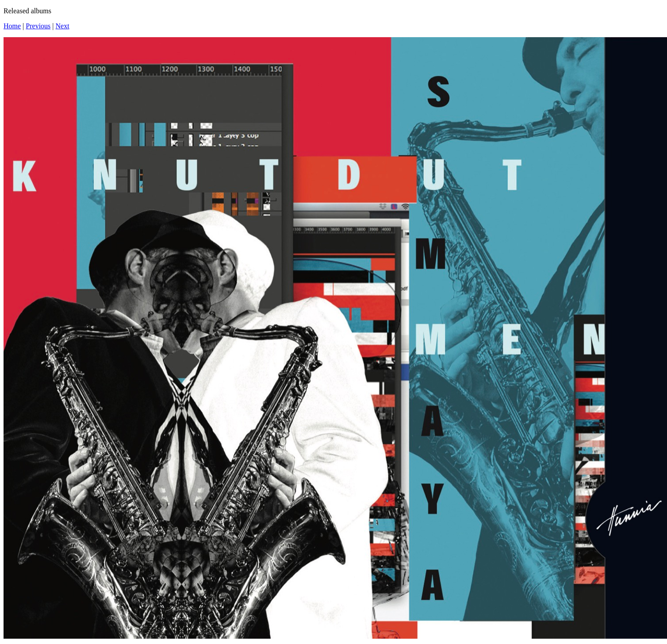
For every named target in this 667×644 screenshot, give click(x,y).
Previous (38, 26)
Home (12, 26)
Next (63, 26)
